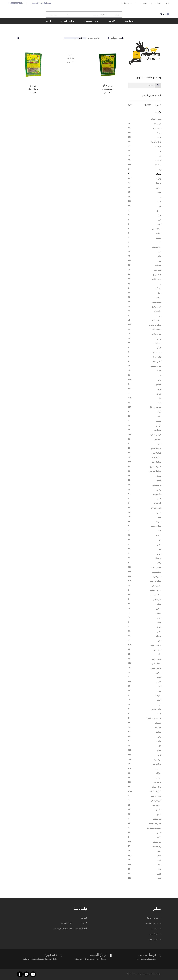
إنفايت (159, 444)
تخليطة (159, 238)
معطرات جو (157, 320)
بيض (160, 641)
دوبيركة (158, 288)
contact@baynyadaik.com (41, 3)
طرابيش (158, 732)
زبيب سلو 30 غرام (108, 89)
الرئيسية (48, 21)
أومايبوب (158, 384)
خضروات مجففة (155, 824)
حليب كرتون (157, 307)
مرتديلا (159, 183)
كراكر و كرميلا (156, 142)
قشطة (159, 297)
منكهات (158, 174)
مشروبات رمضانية (154, 828)
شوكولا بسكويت (155, 471)
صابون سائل (156, 586)
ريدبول (159, 490)
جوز (160, 220)
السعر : (159, 105)
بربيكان (159, 476)
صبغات (159, 778)
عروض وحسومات (91, 21)
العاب (159, 878)
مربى (159, 618)
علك (160, 137)
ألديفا (159, 371)
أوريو (159, 389)
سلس (159, 545)
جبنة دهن (158, 270)
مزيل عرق (157, 760)
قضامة (159, 233)
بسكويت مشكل (155, 407)
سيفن (159, 517)
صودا (159, 133)
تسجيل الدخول (152, 918)
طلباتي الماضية (152, 923)
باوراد (159, 499)
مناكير (159, 865)
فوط (160, 705)
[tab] (18, 38)
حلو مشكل (157, 819)
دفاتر (159, 851)
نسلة (159, 403)
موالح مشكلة (156, 787)
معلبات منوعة (156, 645)
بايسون (159, 480)
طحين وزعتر (156, 659)
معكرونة (158, 165)
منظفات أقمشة (155, 330)
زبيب (159, 169)
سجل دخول (127, 3)
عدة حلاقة (157, 782)
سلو (70, 55)
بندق (160, 215)
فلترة (130, 105)
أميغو (159, 412)
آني (160, 375)
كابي (160, 549)
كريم (160, 755)
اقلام (160, 856)
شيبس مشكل (156, 435)
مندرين (159, 613)
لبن (160, 151)
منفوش (158, 421)
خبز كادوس (157, 599)
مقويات (158, 695)
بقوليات (158, 147)
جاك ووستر (157, 494)
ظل (160, 746)
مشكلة (159, 773)
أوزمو (159, 394)
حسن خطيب (156, 974)
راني (160, 540)
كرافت (159, 535)
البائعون (111, 22)
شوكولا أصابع (156, 448)
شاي (159, 256)
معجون (159, 673)
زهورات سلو (71, 58)
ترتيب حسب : (93, 38)
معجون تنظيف (156, 590)
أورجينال (158, 558)
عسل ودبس (157, 572)
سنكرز (159, 609)
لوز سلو (33, 85)
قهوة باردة (157, 128)
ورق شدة (158, 343)
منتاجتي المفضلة (67, 21)
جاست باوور (157, 485)
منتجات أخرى (156, 663)
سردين (159, 188)
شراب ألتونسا (156, 526)
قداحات (158, 636)
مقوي (159, 691)
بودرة (159, 737)
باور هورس (157, 503)
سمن (159, 201)
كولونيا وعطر (156, 801)
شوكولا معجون (156, 467)
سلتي (165, 14)
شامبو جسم (157, 709)
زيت (160, 197)
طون (159, 192)
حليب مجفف (156, 302)
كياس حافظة (156, 362)
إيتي (160, 380)
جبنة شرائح (157, 275)
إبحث (117, 15)
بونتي (159, 622)
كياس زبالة (157, 357)
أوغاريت (158, 563)
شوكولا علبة (157, 458)
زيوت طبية (157, 846)
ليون (160, 860)
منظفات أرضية (156, 581)
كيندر (159, 631)
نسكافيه (158, 265)
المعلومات (154, 934)
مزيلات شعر (157, 764)
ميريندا (159, 522)
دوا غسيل (158, 311)
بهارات (159, 179)
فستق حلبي (157, 229)
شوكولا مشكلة (156, 792)
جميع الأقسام (156, 119)
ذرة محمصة (157, 247)
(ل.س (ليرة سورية (163, 3)
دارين (159, 554)
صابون (159, 810)
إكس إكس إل (156, 508)
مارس (159, 627)
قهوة (159, 261)
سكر (160, 252)
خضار (159, 833)
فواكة (159, 837)
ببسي (159, 513)
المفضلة (155, 929)
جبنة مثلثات (157, 279)
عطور (159, 750)
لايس (159, 416)
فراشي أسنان (156, 668)
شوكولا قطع (157, 462)
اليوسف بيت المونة (154, 718)
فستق (159, 211)
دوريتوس (158, 439)
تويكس (159, 604)
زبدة (160, 293)
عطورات (158, 723)
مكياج (159, 814)
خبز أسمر (158, 650)
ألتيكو (159, 348)
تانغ (160, 531)
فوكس (159, 426)
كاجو (160, 224)
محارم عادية (157, 334)
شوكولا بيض (157, 453)
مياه (160, 654)
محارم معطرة (156, 366)
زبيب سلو (108, 85)
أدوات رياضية (156, 796)
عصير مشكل (156, 567)
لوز (160, 243)
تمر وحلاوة (157, 577)
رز (160, 156)
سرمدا (144, 3)
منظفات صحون (155, 325)
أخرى (159, 677)
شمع (159, 714)
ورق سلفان (157, 352)
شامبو (159, 682)
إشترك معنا (154, 939)
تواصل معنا (129, 21)
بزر (160, 206)
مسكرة (159, 769)
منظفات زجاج (156, 595)
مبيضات (158, 316)
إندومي (159, 160)
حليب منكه (157, 124)
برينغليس (158, 430)
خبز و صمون (157, 805)
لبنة (160, 284)
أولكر (159, 398)
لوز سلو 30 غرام (33, 89)
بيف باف (158, 339)
